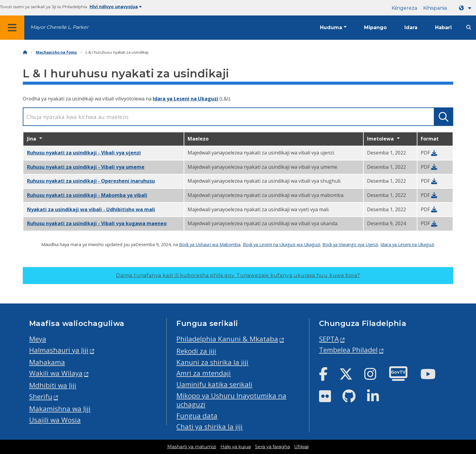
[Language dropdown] (466, 8)
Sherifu (41, 396)
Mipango (375, 27)
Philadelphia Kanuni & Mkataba (227, 339)
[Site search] (469, 27)
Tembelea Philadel (348, 350)
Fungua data (197, 416)
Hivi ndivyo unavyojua (116, 7)
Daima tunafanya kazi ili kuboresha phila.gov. (238, 275)
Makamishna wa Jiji (60, 409)
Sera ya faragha (272, 447)
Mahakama (47, 362)
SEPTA (329, 339)
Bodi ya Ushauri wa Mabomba (210, 244)
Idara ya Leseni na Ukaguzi (185, 99)
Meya (38, 339)
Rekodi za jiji (196, 351)
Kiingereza (404, 8)
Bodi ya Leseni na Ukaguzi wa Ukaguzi (281, 244)
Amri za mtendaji (204, 373)
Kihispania (435, 8)
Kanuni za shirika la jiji (212, 362)
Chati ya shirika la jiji (209, 427)
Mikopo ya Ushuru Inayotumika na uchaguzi (231, 400)
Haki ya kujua (236, 447)
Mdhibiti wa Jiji (53, 385)
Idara (411, 27)
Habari (443, 27)
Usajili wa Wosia (55, 420)
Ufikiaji (301, 447)
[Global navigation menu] (12, 28)
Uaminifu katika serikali (214, 384)
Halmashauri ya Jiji (59, 350)
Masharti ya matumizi (192, 447)
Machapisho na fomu (56, 52)
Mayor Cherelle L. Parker (59, 27)
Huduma (331, 27)
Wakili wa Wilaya (56, 373)
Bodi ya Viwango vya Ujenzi (350, 244)
